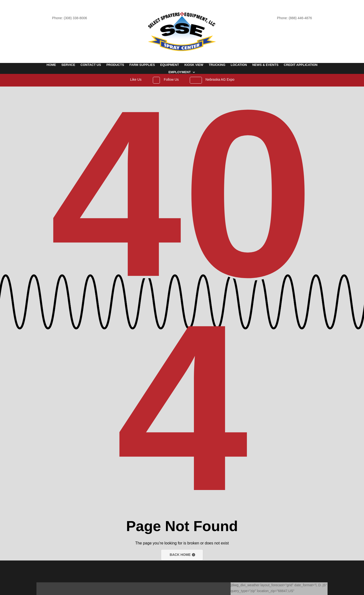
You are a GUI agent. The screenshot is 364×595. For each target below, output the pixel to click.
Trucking (217, 65)
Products (115, 65)
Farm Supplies (142, 65)
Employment (180, 72)
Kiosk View (194, 65)
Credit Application (301, 65)
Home (51, 65)
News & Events (265, 65)
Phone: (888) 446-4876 (295, 18)
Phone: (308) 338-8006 (69, 18)
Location (239, 65)
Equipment (169, 65)
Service (68, 65)
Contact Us (91, 65)
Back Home (180, 555)
